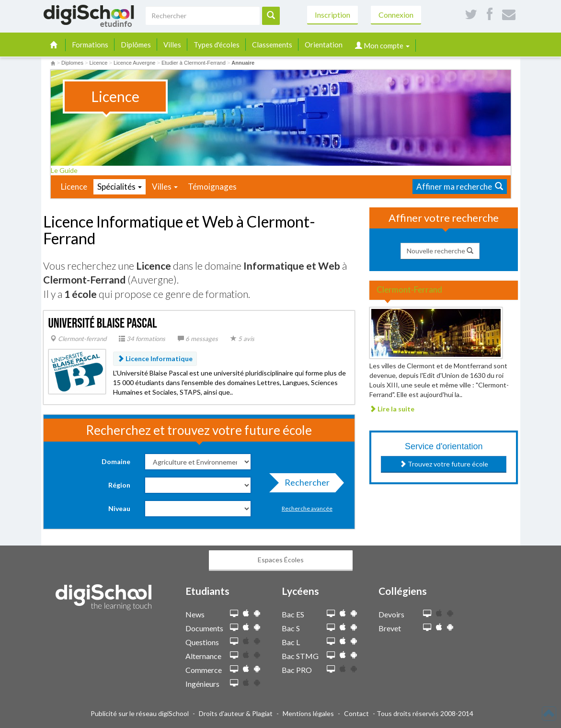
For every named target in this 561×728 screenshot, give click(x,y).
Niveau (119, 508)
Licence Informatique (155, 358)
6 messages (198, 339)
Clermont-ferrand (78, 339)
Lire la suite (392, 409)
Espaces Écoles (281, 560)
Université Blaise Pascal (103, 324)
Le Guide (67, 170)
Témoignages (212, 187)
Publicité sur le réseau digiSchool (140, 713)
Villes (172, 45)
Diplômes (136, 45)
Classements (272, 45)
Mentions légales (308, 713)
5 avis (242, 339)
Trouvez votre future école (444, 464)
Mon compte (382, 45)
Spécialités (120, 187)
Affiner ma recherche (460, 187)
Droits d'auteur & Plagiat (236, 713)
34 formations (142, 339)
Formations (90, 45)
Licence (74, 187)
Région (119, 485)
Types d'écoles (217, 45)
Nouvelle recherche (440, 251)
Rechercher (304, 485)
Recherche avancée (307, 508)
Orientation (324, 45)
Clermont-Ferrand (409, 290)
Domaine (116, 461)
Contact (356, 713)
